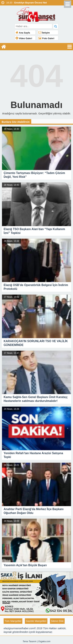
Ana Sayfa (23, 33)
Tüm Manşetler (13, 621)
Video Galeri (24, 38)
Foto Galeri (46, 38)
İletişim (44, 33)
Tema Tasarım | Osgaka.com (37, 641)
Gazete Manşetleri (36, 621)
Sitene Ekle (57, 621)
